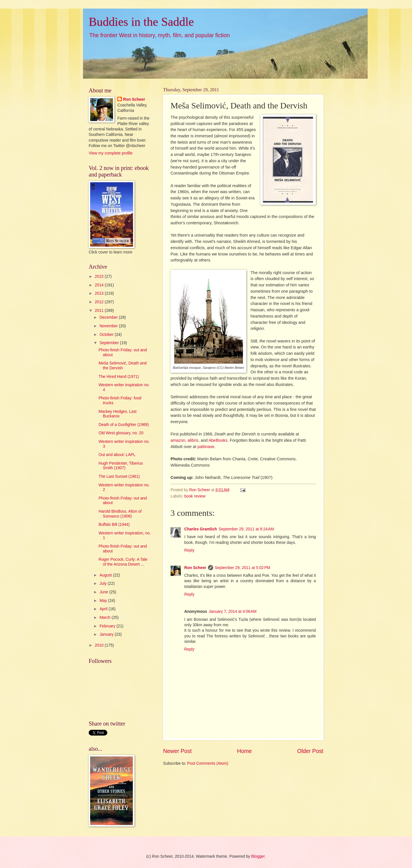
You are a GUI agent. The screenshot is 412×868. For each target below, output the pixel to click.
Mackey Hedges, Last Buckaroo (117, 414)
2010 (100, 645)
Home (245, 751)
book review (195, 496)
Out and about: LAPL (117, 455)
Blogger (258, 856)
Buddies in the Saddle (141, 22)
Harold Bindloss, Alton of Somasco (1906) (120, 514)
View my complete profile (111, 153)
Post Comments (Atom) (208, 763)
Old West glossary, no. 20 (121, 433)
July (104, 583)
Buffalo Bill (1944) (114, 525)
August (106, 575)
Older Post (310, 751)
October (107, 335)
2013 (100, 293)
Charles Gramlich (201, 529)
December (109, 317)
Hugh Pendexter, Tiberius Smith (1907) (121, 466)
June (104, 592)
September (110, 343)
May (104, 601)
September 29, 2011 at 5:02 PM (243, 568)
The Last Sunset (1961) (119, 476)
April (104, 609)
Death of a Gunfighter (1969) (124, 425)
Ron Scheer (195, 568)
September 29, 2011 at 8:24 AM (246, 529)
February (108, 626)
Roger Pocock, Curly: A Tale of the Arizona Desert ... (123, 562)
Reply (189, 550)
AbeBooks (218, 440)
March (106, 618)
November (109, 326)
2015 (100, 277)
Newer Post (177, 751)
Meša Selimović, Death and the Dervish (122, 366)
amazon (178, 440)
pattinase (206, 447)
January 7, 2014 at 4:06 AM (233, 612)
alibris (193, 440)
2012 (100, 302)
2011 (100, 311)
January (107, 634)
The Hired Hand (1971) (119, 377)
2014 (100, 285)
